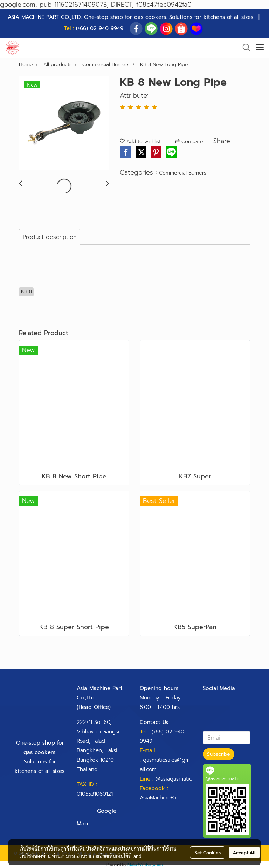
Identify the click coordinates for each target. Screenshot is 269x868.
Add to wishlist (140, 141)
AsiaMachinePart (160, 798)
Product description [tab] (50, 237)
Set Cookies (208, 852)
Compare (189, 141)
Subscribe (219, 754)
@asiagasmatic (174, 779)
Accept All (244, 852)
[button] (244, 48)
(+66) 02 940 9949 (100, 28)
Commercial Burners (183, 173)
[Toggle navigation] (260, 48)
